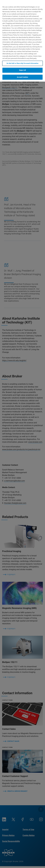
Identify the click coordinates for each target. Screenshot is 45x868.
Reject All (22, 70)
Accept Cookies (22, 77)
